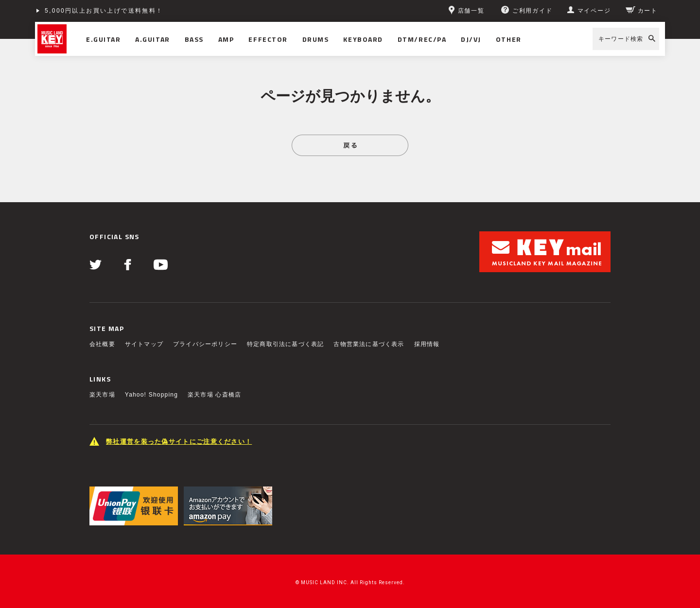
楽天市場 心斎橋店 (214, 395)
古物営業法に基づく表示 (369, 344)
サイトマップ (144, 344)
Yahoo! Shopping (151, 395)
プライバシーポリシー (205, 344)
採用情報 (427, 344)
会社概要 (102, 344)
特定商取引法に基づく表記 (285, 344)
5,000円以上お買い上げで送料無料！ (104, 11)
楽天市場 (102, 395)
